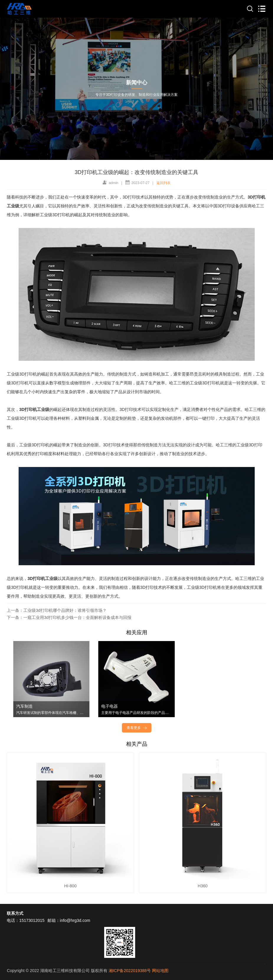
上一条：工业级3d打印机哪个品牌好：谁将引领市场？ (57, 610)
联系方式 (15, 913)
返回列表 (164, 183)
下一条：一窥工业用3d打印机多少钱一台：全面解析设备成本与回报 (69, 617)
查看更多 (137, 728)
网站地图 (160, 971)
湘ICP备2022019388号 (130, 971)
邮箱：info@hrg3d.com (69, 920)
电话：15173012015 (26, 920)
